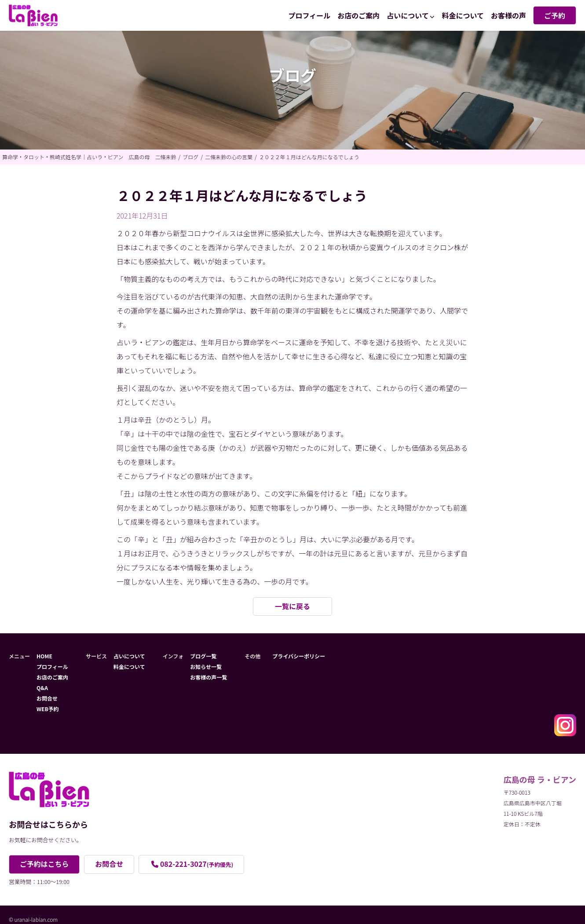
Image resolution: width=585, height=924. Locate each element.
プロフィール (310, 15)
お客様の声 (508, 15)
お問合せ (47, 698)
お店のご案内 (358, 15)
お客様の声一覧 (208, 677)
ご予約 (555, 15)
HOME (44, 656)
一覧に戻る (292, 606)
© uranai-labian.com (33, 919)
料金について (463, 15)
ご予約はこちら (44, 864)
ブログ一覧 (203, 656)
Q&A (42, 688)
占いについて (408, 15)
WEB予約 (48, 709)
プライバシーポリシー (299, 656)
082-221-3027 (197, 864)
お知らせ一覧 (206, 667)
